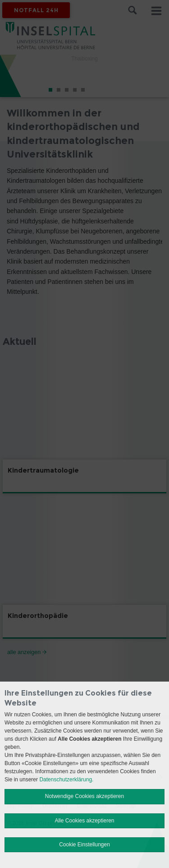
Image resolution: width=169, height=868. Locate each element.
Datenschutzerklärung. (66, 780)
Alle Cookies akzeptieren (84, 821)
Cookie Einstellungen (84, 845)
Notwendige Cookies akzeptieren (84, 796)
